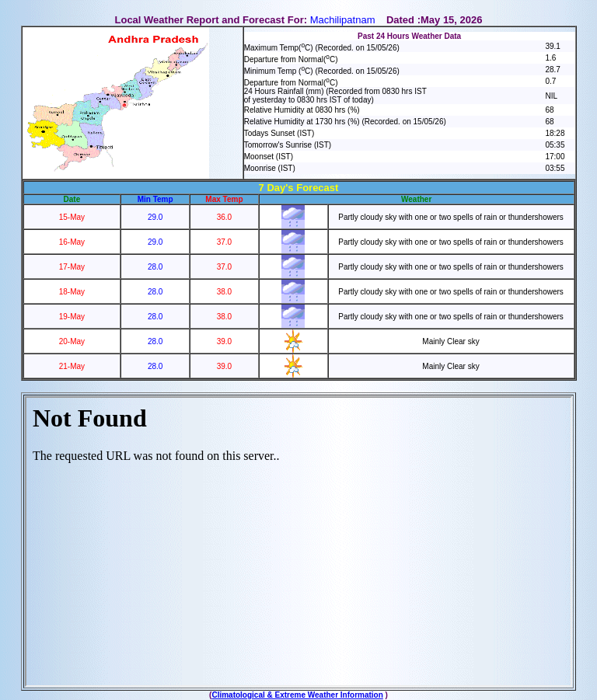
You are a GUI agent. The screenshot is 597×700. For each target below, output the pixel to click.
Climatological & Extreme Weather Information (297, 695)
